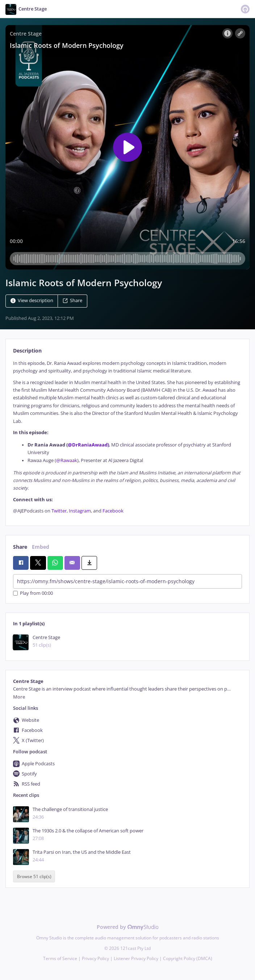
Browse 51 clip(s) (34, 876)
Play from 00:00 (33, 593)
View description (32, 300)
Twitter (59, 511)
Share (72, 300)
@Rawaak (67, 460)
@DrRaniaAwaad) (88, 445)
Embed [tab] (41, 547)
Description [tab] (27, 351)
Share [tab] (20, 547)
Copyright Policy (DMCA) (188, 958)
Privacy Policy (95, 958)
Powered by (128, 927)
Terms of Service (60, 958)
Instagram (80, 511)
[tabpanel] (128, 437)
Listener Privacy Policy (136, 958)
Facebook (113, 511)
